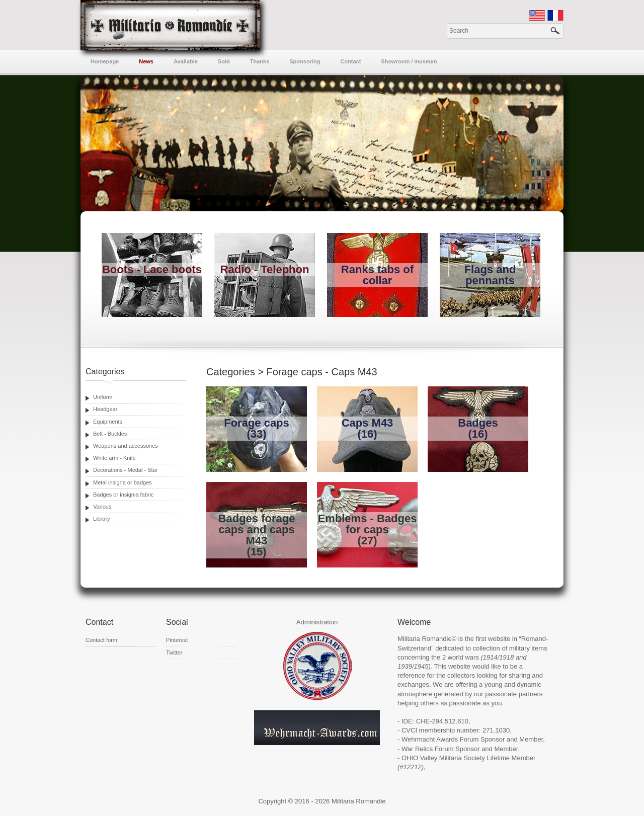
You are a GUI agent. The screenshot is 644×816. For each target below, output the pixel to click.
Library (102, 519)
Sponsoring (305, 61)
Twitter (174, 652)
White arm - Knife (114, 458)
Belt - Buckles (110, 434)
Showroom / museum (409, 61)
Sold (224, 61)
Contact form (101, 640)
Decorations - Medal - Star (125, 470)
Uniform (103, 397)
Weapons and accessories (126, 446)
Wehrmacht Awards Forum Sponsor (453, 739)
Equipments (108, 422)
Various (102, 507)
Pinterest (177, 640)
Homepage (105, 61)
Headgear (105, 409)
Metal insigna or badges (123, 482)
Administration (317, 622)
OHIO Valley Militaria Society (443, 758)
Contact (350, 61)
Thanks (260, 61)
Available (186, 61)
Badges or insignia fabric (123, 495)
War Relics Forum (428, 749)
